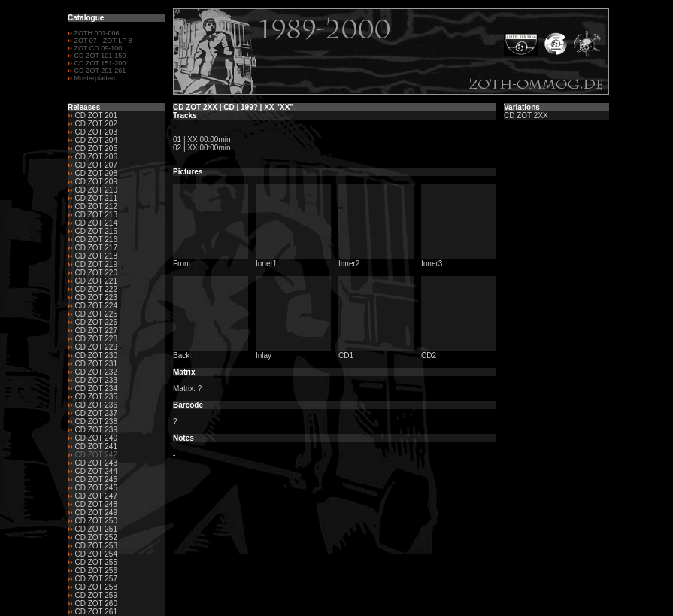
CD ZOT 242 (96, 455)
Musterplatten (95, 78)
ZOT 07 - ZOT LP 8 (102, 41)
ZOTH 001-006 (97, 33)
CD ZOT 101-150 (99, 56)
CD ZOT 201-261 (99, 71)
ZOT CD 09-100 (97, 48)
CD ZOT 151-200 (99, 63)
